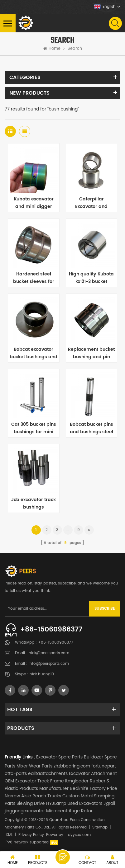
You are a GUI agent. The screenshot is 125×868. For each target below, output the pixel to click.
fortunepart (104, 766)
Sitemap (100, 827)
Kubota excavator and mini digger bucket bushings (34, 203)
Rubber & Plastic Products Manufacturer (57, 785)
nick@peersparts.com (49, 653)
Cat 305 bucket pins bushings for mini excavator (34, 428)
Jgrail (109, 803)
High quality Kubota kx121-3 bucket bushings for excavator (91, 278)
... (68, 530)
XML (9, 835)
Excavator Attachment (93, 774)
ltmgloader (77, 781)
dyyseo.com (79, 835)
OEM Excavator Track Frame (34, 781)
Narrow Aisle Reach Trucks (33, 796)
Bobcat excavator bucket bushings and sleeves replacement (34, 353)
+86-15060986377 (51, 629)
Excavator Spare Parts (59, 757)
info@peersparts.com (49, 664)
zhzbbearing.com (72, 766)
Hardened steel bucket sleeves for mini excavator (34, 278)
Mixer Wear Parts (34, 766)
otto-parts (16, 774)
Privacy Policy (31, 835)
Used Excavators (85, 803)
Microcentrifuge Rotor (69, 811)
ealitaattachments (48, 774)
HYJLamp (56, 803)
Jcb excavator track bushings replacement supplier (34, 504)
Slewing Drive (31, 803)
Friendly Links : (20, 757)
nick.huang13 (42, 674)
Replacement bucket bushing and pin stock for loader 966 (91, 353)
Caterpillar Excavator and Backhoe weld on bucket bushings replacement (91, 203)
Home (52, 49)
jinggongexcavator (25, 811)
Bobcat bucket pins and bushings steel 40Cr (91, 428)
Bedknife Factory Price (94, 788)
